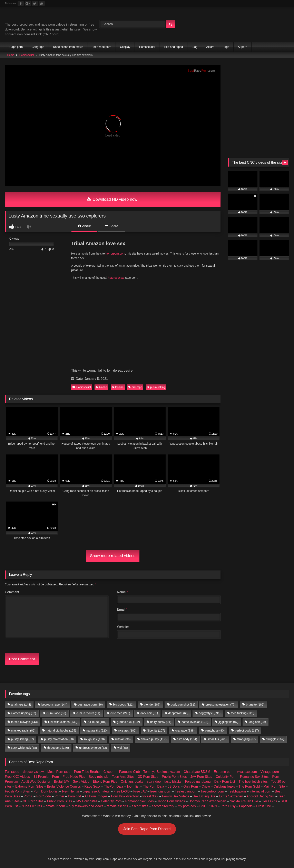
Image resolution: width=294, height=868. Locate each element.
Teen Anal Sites (123, 777)
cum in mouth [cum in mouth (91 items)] (88, 713)
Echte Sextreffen (231, 796)
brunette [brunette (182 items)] (255, 705)
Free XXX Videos (17, 777)
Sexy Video (81, 782)
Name (122, 592)
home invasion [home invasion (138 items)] (195, 722)
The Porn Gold (249, 786)
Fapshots (246, 806)
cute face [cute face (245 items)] (120, 713)
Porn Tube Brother (87, 772)
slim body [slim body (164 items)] (187, 739)
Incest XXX (150, 796)
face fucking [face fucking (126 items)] (243, 713)
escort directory (163, 806)
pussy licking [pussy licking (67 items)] (22, 739)
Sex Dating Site (204, 796)
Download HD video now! (113, 199)
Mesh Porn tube (59, 772)
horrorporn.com (115, 254)
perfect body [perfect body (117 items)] (247, 730)
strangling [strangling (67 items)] (246, 739)
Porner (59, 796)
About (84, 226)
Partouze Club (129, 772)
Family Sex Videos (176, 796)
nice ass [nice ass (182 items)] (127, 730)
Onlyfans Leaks (132, 782)
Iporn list (133, 786)
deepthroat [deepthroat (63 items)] (178, 713)
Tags (226, 47)
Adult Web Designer (36, 782)
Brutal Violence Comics (64, 786)
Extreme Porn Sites (29, 786)
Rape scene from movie (68, 47)
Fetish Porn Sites (17, 791)
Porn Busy (228, 806)
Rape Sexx (92, 786)
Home (11, 55)
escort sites (140, 806)
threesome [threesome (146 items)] (58, 748)
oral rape (135, 387)
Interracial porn (260, 791)
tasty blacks (173, 782)
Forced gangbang (198, 782)
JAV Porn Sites (201, 777)
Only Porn (191, 786)
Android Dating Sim (261, 796)
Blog (195, 47)
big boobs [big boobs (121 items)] (123, 705)
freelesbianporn (186, 791)
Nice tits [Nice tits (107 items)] (156, 730)
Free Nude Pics (74, 777)
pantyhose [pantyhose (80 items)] (215, 730)
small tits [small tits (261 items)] (217, 739)
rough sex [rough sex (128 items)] (94, 739)
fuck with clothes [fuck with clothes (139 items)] (63, 722)
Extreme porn (224, 772)
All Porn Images (96, 796)
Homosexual (147, 47)
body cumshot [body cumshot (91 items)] (183, 705)
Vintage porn (270, 772)
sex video (154, 782)
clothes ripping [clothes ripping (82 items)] (23, 713)
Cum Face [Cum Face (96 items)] (56, 713)
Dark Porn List (225, 782)
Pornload (75, 796)
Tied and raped (173, 47)
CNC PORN (208, 806)
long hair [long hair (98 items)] (257, 722)
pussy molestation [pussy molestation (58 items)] (59, 739)
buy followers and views (86, 806)
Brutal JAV (62, 782)
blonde (101, 387)
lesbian (118, 387)
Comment (12, 592)
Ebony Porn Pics (105, 782)
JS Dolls (174, 786)
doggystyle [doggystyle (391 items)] (210, 713)
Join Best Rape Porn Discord (147, 829)
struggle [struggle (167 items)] (275, 739)
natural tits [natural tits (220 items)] (97, 730)
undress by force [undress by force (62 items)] (93, 748)
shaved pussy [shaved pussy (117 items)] (154, 739)
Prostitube (264, 806)
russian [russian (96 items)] (123, 739)
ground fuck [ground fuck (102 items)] (128, 722)
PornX (28, 796)
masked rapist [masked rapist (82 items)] (23, 730)
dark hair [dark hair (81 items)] (149, 713)
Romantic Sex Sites (254, 777)
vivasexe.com (247, 772)
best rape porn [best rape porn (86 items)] (90, 705)
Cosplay (125, 47)
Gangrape (38, 47)
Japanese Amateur (96, 791)
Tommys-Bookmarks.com (162, 772)
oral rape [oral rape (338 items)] (185, 730)
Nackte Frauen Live (244, 801)
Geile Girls (269, 801)
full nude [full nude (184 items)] (97, 722)
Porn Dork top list (46, 791)
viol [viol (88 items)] (123, 748)
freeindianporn (161, 791)
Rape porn (16, 47)
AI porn (242, 47)
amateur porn (55, 806)
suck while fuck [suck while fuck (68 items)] (24, 748)
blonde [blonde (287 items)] (152, 705)
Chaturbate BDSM (197, 772)
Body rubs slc (99, 777)
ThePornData (114, 786)
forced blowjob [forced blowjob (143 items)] (24, 722)
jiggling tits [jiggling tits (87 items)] (228, 722)
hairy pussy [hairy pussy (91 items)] (161, 722)
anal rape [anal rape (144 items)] (21, 705)
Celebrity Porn (226, 777)
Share (111, 226)
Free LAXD (122, 791)
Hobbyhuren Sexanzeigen (207, 801)
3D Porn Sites (148, 777)
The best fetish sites (253, 782)
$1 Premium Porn (46, 777)
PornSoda (44, 796)
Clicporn (110, 772)
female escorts (117, 806)
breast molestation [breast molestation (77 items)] (220, 705)
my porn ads (187, 806)
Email (122, 609)
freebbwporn (237, 791)
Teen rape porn (102, 47)
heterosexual (116, 278)
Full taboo (12, 772)
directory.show (33, 772)
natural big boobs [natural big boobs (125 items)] (61, 730)
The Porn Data (154, 786)
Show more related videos (113, 556)
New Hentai (71, 791)
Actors (210, 47)
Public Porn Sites (174, 777)
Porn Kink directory (125, 796)
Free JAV (140, 791)
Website (123, 627)
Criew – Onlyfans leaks (218, 786)
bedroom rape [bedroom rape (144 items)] (54, 705)
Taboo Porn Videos (171, 801)
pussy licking (156, 387)
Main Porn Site (274, 786)
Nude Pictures (32, 806)
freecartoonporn (212, 791)
